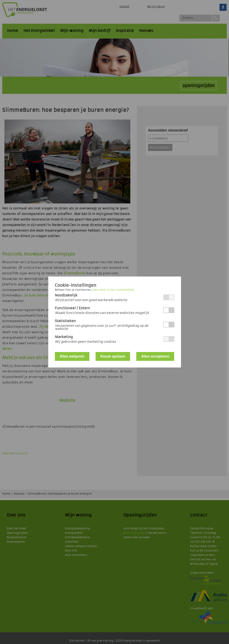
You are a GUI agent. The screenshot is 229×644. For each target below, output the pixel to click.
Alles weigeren (72, 356)
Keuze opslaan (113, 356)
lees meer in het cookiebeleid (113, 290)
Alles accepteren (155, 356)
